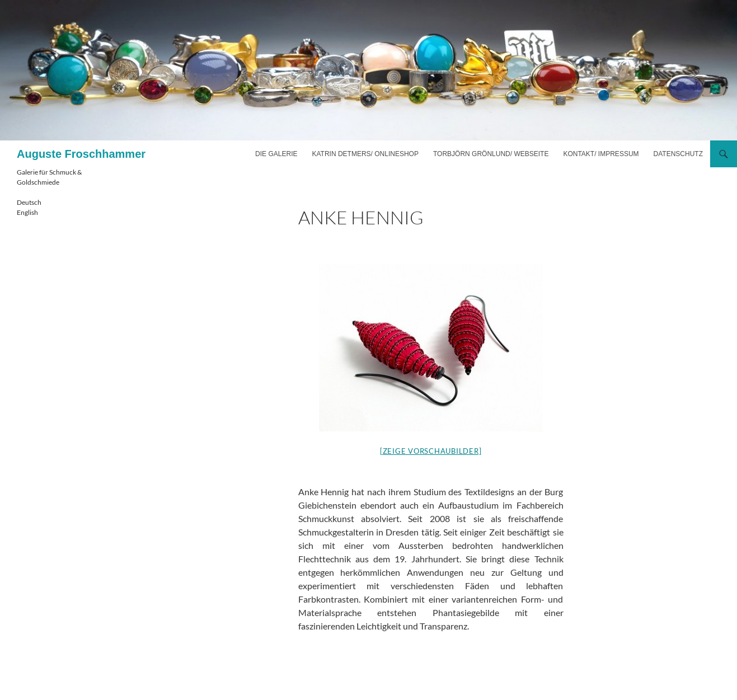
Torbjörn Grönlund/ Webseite (491, 154)
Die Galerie (276, 154)
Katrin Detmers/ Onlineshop (365, 154)
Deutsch (29, 202)
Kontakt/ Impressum (601, 154)
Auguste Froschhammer (81, 154)
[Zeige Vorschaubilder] (431, 451)
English (27, 212)
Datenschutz (678, 154)
